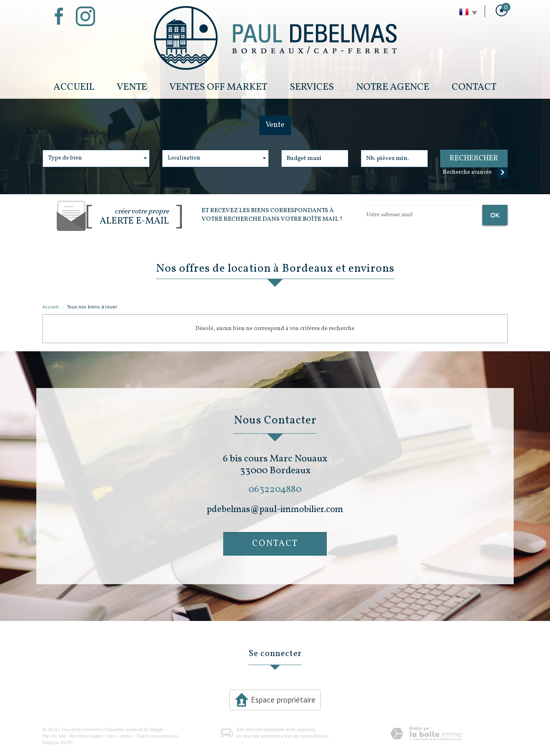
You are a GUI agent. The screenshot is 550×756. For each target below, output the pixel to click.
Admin (127, 736)
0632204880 (275, 489)
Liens (112, 736)
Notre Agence (393, 87)
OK (495, 215)
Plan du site (54, 736)
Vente (132, 87)
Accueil (74, 87)
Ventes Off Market (218, 87)
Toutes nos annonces (157, 736)
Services (312, 87)
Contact (474, 87)
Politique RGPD (58, 743)
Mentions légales (86, 736)
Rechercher (474, 159)
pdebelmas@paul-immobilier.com (275, 510)
